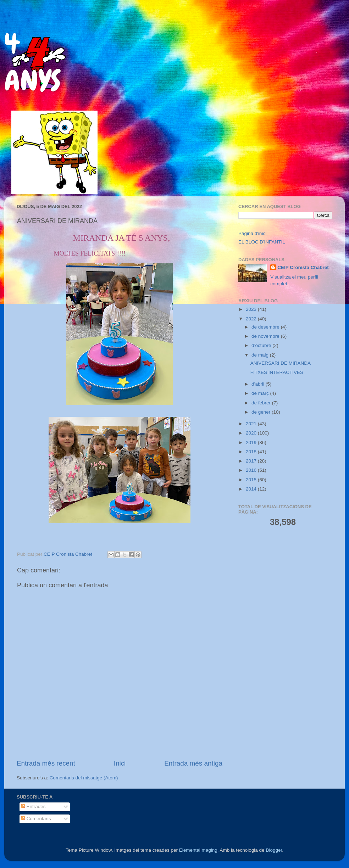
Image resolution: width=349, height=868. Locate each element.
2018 (252, 452)
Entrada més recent (46, 763)
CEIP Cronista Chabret (303, 267)
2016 (252, 470)
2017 (252, 461)
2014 (252, 489)
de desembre (266, 327)
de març (261, 393)
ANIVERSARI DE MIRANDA (281, 363)
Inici (120, 763)
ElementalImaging (198, 850)
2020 (252, 433)
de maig (261, 355)
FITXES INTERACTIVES (277, 372)
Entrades (33, 807)
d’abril (259, 384)
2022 (252, 319)
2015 (252, 480)
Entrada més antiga (193, 763)
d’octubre (262, 345)
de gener (262, 412)
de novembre (266, 336)
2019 (252, 443)
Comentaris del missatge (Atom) (84, 778)
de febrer (262, 403)
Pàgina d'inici (252, 233)
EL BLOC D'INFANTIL (262, 242)
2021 (252, 424)
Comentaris (36, 819)
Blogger (274, 850)
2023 (252, 309)
